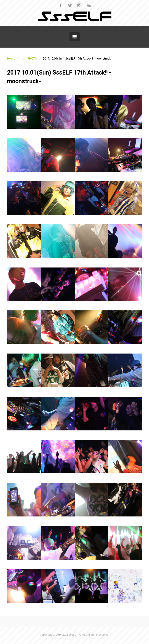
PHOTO (32, 58)
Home (11, 58)
